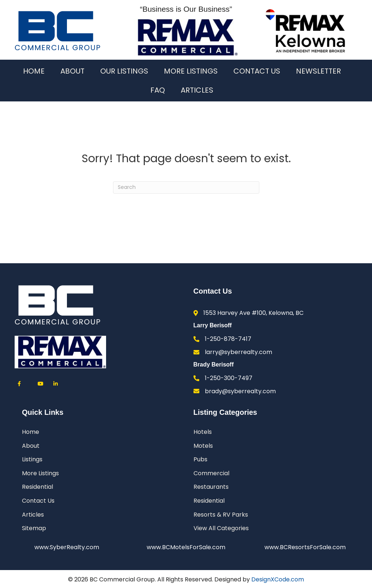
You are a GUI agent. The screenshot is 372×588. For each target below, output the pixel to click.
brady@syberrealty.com (240, 391)
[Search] (186, 187)
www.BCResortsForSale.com (305, 547)
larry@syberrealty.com (238, 352)
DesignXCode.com (278, 579)
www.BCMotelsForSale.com (186, 547)
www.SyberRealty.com (67, 547)
